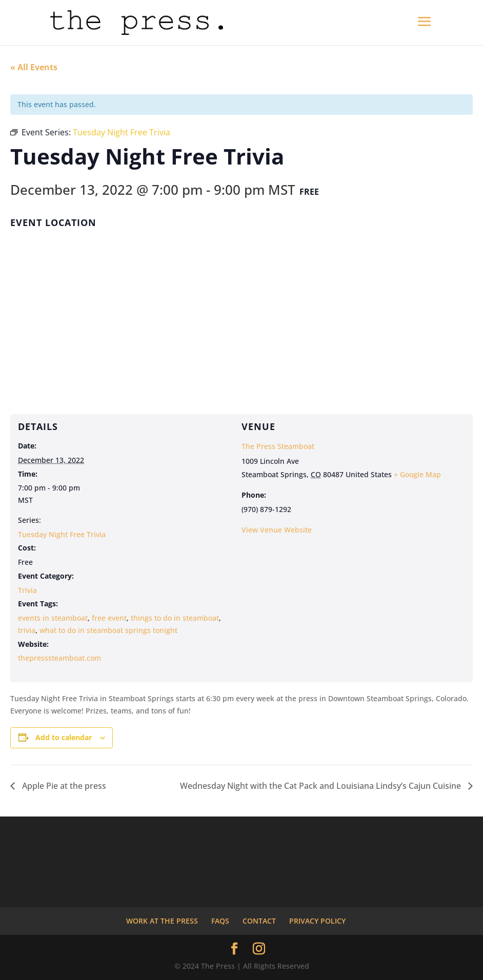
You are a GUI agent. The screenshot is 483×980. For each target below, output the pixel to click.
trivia (27, 630)
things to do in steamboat (175, 618)
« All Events (34, 67)
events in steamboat (53, 618)
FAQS (220, 921)
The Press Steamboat (278, 446)
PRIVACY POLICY (317, 921)
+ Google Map (417, 474)
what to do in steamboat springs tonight (108, 630)
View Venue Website (277, 530)
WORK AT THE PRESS (162, 921)
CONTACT (259, 921)
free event (109, 618)
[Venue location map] (241, 313)
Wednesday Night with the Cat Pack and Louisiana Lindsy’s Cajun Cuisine (321, 786)
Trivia (27, 590)
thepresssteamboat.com (59, 658)
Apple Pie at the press (63, 786)
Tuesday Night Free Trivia (62, 534)
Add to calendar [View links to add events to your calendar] (64, 737)
